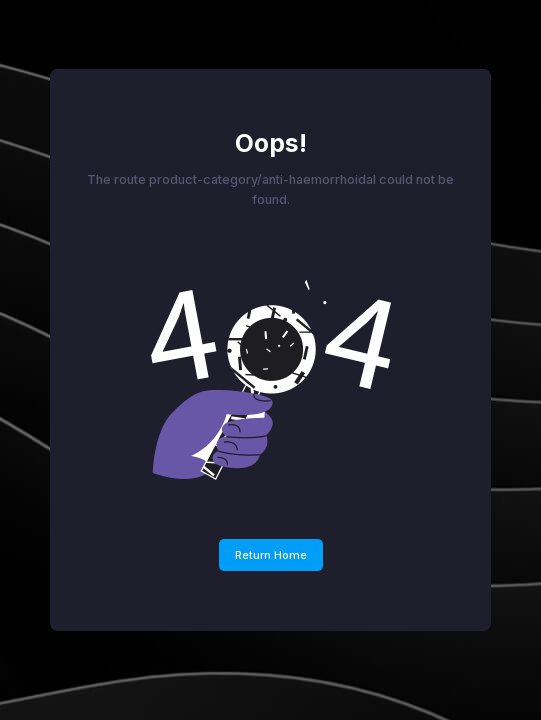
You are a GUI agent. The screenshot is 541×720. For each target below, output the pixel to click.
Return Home (271, 555)
